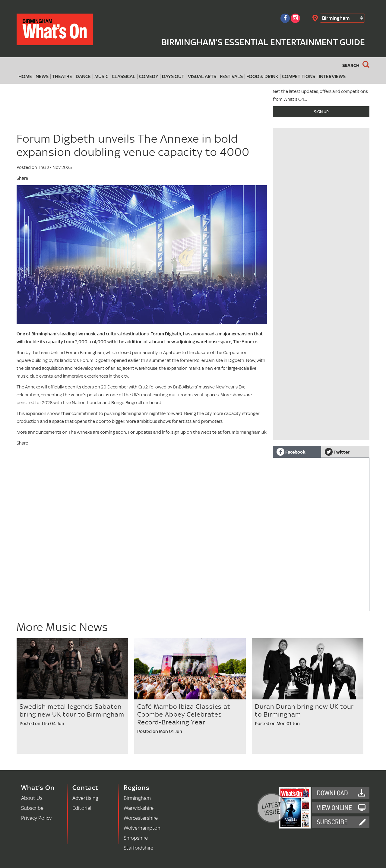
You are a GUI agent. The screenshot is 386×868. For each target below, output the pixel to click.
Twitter (337, 452)
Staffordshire (138, 848)
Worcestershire (141, 818)
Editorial (82, 808)
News (42, 76)
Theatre (62, 76)
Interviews (332, 76)
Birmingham (336, 18)
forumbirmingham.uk (245, 432)
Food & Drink (262, 76)
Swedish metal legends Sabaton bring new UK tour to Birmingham (72, 710)
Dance (83, 76)
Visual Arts (202, 76)
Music (101, 76)
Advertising (85, 798)
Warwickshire (139, 808)
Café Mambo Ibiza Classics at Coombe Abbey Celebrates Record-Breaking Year (184, 714)
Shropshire (136, 838)
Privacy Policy (36, 818)
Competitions (299, 76)
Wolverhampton (142, 828)
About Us (32, 798)
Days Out (173, 76)
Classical (124, 76)
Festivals (231, 76)
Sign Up (321, 112)
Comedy (149, 76)
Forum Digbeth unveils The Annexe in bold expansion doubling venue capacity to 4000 (133, 145)
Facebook (291, 452)
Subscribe (32, 808)
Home (25, 76)
